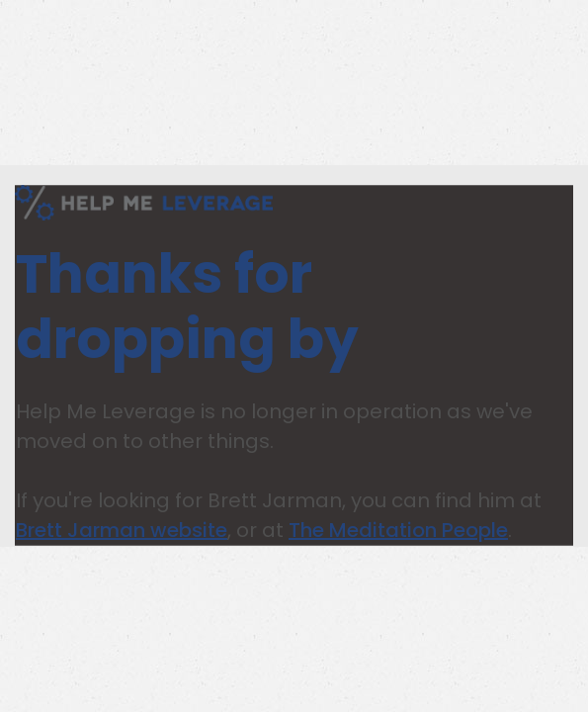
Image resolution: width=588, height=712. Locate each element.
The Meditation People (398, 530)
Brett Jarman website (122, 530)
